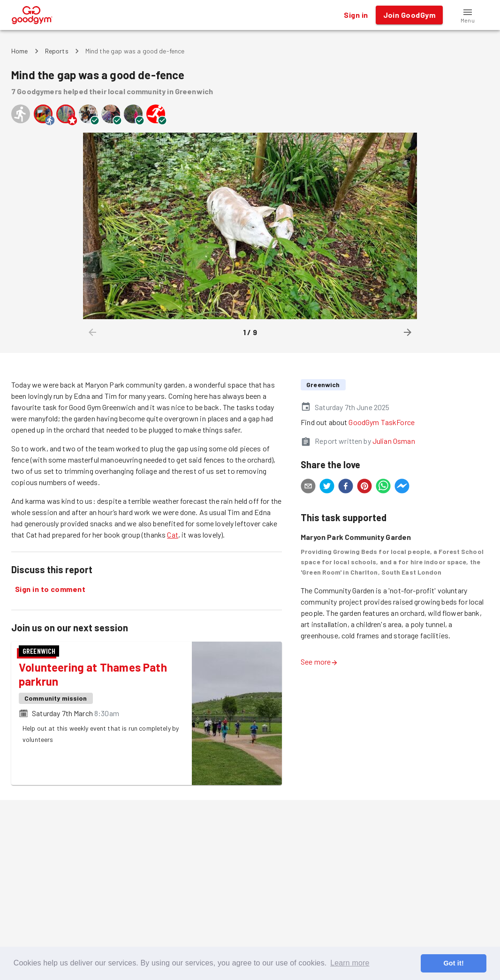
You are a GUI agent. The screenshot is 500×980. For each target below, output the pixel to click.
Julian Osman (394, 441)
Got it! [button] (453, 963)
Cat (172, 535)
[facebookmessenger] (402, 487)
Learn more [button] (350, 963)
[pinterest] (364, 487)
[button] (468, 15)
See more (319, 662)
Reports (57, 51)
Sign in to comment (50, 589)
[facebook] (346, 487)
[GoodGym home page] (32, 14)
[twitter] (327, 487)
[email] (308, 487)
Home (20, 51)
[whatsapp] (383, 487)
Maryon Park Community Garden (356, 537)
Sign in (356, 15)
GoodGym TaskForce (382, 422)
